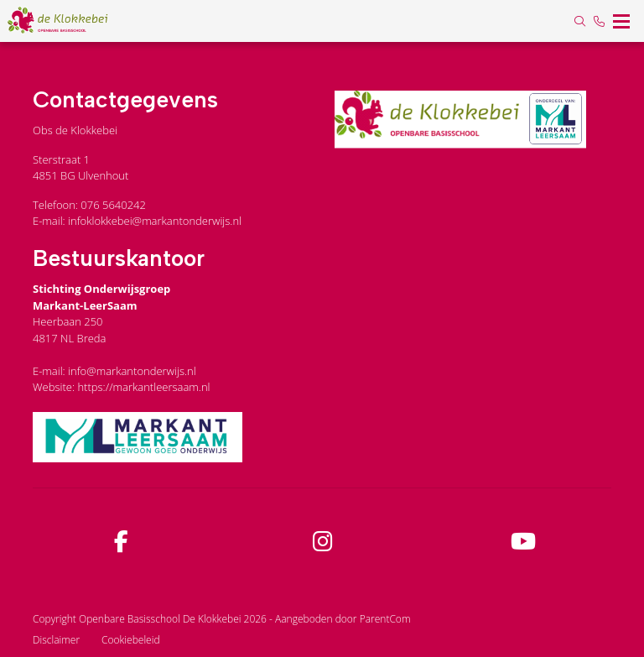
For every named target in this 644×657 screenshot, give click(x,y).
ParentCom (385, 619)
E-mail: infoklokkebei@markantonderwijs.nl (137, 221)
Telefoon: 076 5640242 (89, 205)
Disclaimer (56, 640)
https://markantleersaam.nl (143, 387)
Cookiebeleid (131, 640)
